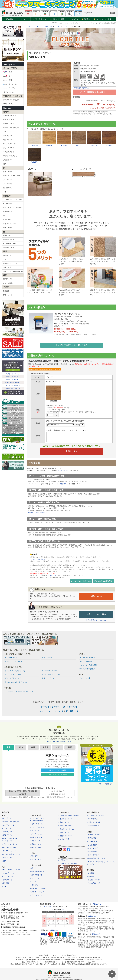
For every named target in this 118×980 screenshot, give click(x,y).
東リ (7, 72)
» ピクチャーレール (37, 841)
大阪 (58, 748)
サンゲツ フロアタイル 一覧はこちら (72, 345)
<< (53, 910)
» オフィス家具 (35, 860)
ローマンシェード (9, 120)
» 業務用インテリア (37, 892)
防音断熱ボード (9, 247)
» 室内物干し (35, 856)
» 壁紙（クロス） (36, 844)
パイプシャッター (9, 224)
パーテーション (9, 212)
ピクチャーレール (9, 244)
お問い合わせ (96, 597)
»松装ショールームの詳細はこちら (59, 742)
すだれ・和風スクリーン (12, 156)
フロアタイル (9, 65)
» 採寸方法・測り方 (94, 822)
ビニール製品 (8, 204)
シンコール (10, 84)
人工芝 (5, 259)
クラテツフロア (9, 92)
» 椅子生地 (34, 885)
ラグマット (56, 707)
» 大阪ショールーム (65, 833)
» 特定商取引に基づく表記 (96, 859)
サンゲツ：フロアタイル (14, 661)
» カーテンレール (8, 825)
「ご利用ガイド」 (53, 576)
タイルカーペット (9, 172)
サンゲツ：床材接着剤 (87, 669)
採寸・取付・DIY (39, 19)
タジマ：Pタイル (11, 658)
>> (63, 910)
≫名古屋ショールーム (13, 383)
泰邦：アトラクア (48, 678)
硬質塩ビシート (9, 239)
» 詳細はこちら (53, 930)
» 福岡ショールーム (65, 836)
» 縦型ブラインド (8, 835)
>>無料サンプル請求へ (38, 560)
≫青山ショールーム (13, 377)
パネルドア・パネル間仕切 (13, 208)
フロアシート (8, 184)
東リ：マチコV (47, 658)
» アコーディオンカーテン (39, 827)
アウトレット (8, 295)
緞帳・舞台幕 (8, 228)
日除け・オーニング (10, 263)
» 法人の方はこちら (94, 883)
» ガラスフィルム (8, 858)
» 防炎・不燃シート (37, 872)
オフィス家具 (8, 283)
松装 (28, 26)
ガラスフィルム (9, 160)
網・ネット (7, 255)
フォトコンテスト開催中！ (104, 19)
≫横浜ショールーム (13, 380)
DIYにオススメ (8, 104)
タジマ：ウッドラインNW (51, 675)
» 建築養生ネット (36, 875)
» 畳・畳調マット (8, 883)
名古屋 (45, 748)
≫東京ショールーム (13, 374)
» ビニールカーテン (37, 824)
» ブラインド (6, 829)
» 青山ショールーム (65, 822)
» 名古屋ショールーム (66, 829)
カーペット (45, 707)
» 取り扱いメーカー (94, 880)
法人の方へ (73, 19)
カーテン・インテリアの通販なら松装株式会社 (59, 978)
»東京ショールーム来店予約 (57, 775)
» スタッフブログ (93, 855)
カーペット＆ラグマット (12, 176)
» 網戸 (4, 861)
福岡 (70, 748)
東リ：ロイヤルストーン (14, 675)
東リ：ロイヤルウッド (13, 678)
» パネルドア (35, 831)
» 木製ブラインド (8, 832)
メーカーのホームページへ (81, 582)
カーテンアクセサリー (11, 128)
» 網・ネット (35, 868)
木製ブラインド (9, 136)
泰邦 (7, 80)
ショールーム (23, 19)
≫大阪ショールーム (13, 385)
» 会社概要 (90, 873)
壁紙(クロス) (8, 235)
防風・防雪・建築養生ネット (13, 271)
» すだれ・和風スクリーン (11, 854)
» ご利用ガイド (92, 842)
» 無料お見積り (92, 838)
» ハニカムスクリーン (10, 848)
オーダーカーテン (9, 116)
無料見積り (64, 484)
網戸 (5, 164)
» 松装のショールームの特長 (68, 816)
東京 (9, 748)
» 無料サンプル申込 (94, 835)
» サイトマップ (92, 848)
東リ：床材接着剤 (86, 661)
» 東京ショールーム (65, 819)
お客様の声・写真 (57, 19)
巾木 (5, 192)
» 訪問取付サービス (94, 826)
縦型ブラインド (9, 140)
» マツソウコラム (93, 819)
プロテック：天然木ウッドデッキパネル (19, 692)
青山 (21, 748)
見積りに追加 (72, 452)
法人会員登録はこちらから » (96, 620)
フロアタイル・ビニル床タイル (42, 26)
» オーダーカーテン (9, 818)
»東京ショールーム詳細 (57, 770)
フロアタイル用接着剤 (87, 658)
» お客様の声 (63, 860)
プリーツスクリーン (10, 148)
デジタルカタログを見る (103, 582)
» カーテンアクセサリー (10, 822)
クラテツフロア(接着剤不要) (15, 671)
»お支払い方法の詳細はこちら (39, 513)
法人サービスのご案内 (96, 615)
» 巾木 (4, 887)
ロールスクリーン (9, 144)
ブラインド (7, 132)
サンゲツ (9, 88)
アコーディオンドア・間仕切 (13, 200)
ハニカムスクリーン (10, 152)
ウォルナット (67, 26)
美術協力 (86, 19)
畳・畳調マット (9, 188)
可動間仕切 (7, 220)
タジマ (8, 76)
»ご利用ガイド (64, 471)
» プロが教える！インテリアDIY (98, 816)
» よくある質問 (92, 845)
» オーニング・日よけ (38, 878)
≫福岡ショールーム (13, 388)
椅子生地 (6, 291)
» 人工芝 (33, 882)
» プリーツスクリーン (10, 844)
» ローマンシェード (9, 851)
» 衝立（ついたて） (37, 838)
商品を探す (9, 19)
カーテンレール (9, 124)
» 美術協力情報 (92, 852)
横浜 (33, 748)
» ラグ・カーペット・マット (12, 870)
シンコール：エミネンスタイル (16, 682)
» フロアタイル (7, 877)
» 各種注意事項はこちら (81, 88)
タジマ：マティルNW (49, 671)
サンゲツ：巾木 (85, 678)
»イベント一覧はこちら (104, 784)
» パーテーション (36, 834)
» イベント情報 (64, 839)
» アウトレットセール (38, 895)
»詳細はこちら (92, 916)
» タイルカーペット (9, 873)
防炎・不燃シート (9, 267)
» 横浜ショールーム (65, 826)
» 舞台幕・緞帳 (35, 848)
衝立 (5, 216)
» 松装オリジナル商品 (38, 889)
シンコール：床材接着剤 (88, 665)
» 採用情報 (90, 876)
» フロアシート (7, 880)
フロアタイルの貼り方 (11, 100)
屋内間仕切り (8, 279)
